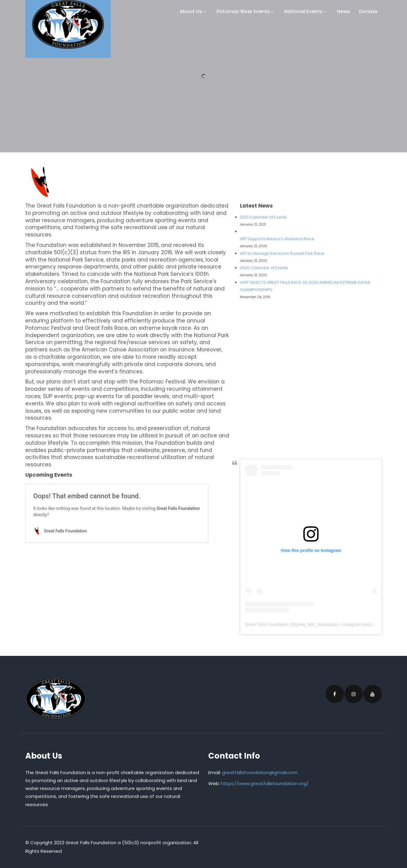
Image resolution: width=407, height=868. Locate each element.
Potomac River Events (246, 11)
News (343, 11)
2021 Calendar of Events (263, 217)
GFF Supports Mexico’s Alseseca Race (277, 239)
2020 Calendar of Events (264, 268)
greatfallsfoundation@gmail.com (260, 772)
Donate (368, 11)
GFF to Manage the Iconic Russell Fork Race (282, 253)
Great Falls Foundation (267, 624)
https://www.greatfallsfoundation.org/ (265, 783)
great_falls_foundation (316, 624)
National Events (306, 11)
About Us (193, 11)
